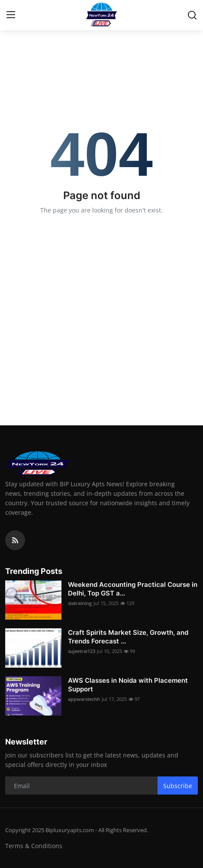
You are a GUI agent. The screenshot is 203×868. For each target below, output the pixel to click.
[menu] (11, 15)
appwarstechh (84, 699)
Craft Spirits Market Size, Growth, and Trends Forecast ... (128, 637)
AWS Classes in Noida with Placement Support (128, 685)
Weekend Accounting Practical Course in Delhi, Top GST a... (133, 589)
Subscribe (178, 786)
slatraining (80, 603)
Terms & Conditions (34, 846)
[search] (192, 15)
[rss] (15, 540)
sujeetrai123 (82, 651)
